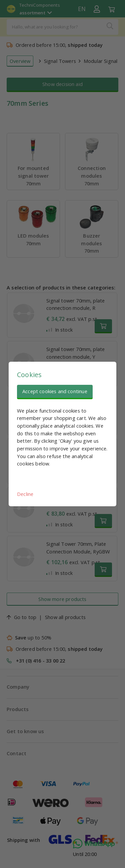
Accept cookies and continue (55, 391)
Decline (25, 494)
